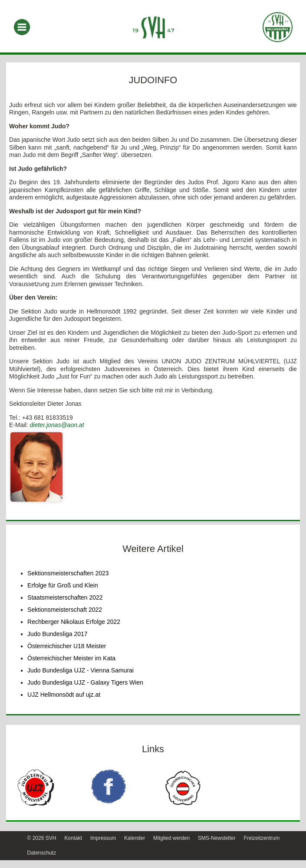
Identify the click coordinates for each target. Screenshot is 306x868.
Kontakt (73, 838)
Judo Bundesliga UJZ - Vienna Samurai (81, 670)
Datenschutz (42, 853)
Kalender (135, 838)
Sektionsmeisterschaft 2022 (65, 610)
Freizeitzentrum (262, 838)
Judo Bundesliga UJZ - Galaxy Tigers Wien (85, 682)
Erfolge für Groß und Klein (63, 585)
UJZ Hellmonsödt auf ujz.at (64, 695)
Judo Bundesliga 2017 (58, 634)
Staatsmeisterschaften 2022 (65, 597)
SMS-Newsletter (217, 838)
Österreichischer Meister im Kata (71, 658)
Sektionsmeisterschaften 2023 (68, 573)
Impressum (103, 838)
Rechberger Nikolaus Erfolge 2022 (74, 622)
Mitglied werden (171, 838)
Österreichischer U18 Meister (67, 646)
